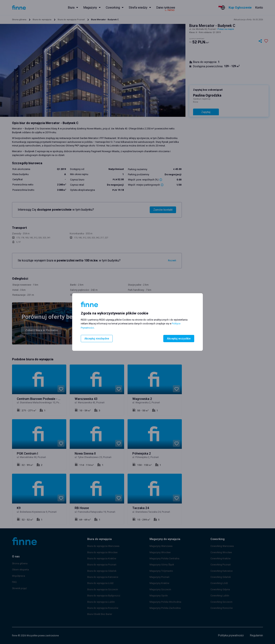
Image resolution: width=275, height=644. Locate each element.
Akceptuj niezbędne (96, 338)
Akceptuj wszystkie (179, 338)
